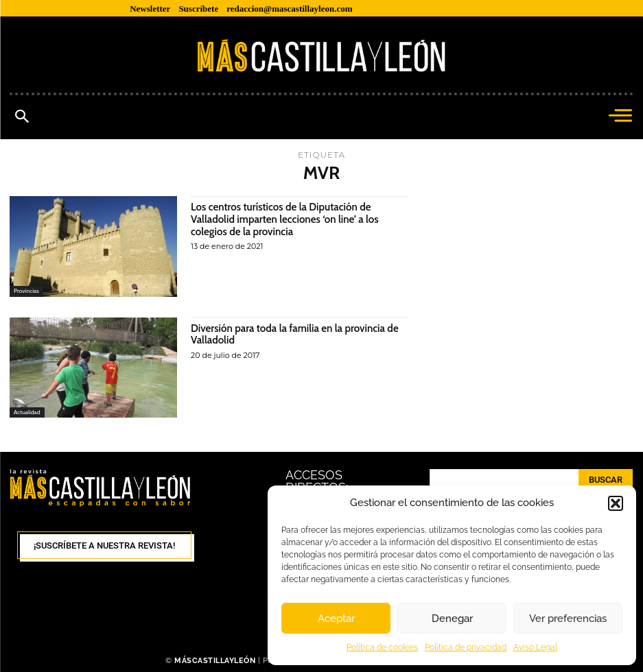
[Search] (606, 480)
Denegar (452, 619)
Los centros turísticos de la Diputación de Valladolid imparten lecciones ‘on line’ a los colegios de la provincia (291, 219)
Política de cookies (382, 647)
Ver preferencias (568, 619)
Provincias (27, 291)
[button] (616, 503)
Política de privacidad (466, 647)
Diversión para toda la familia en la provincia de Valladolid (294, 334)
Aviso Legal (535, 647)
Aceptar (336, 619)
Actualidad (27, 412)
